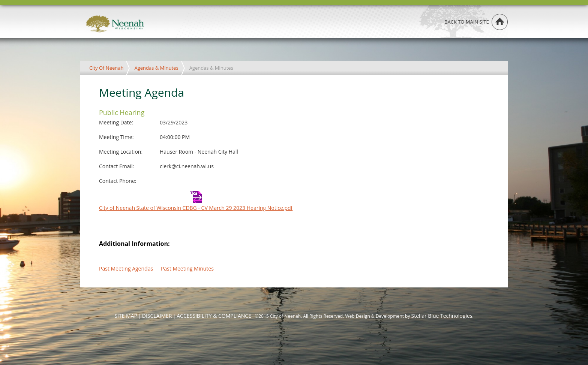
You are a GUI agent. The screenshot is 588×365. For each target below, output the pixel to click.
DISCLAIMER (157, 316)
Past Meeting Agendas (126, 269)
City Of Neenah (106, 68)
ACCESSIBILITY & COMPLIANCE (214, 316)
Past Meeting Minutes (187, 269)
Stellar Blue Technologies (442, 316)
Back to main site (467, 22)
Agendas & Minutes (156, 68)
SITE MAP (126, 316)
